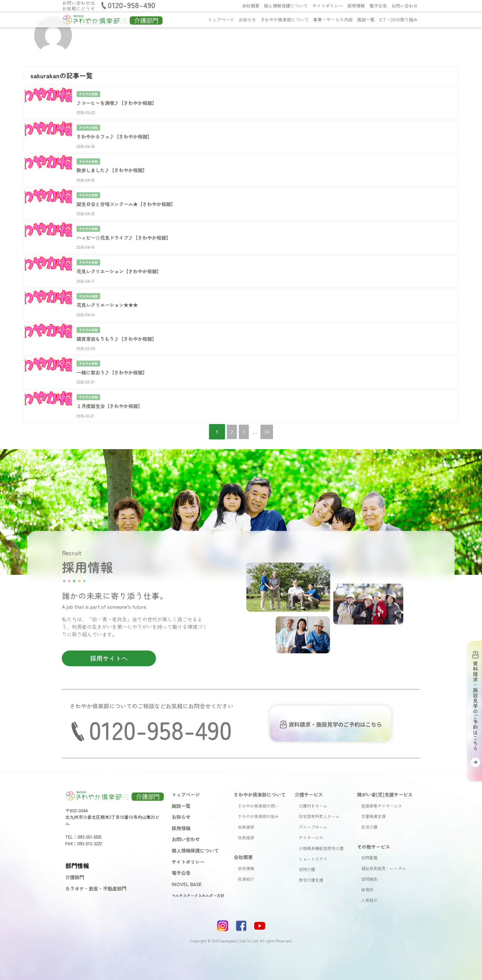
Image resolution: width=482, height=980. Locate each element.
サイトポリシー (328, 6)
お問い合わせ (404, 6)
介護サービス (309, 780)
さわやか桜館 (88, 93)
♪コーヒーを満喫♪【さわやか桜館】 (119, 102)
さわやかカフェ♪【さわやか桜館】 (116, 134)
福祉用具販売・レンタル (384, 854)
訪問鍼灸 (369, 865)
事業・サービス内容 (333, 19)
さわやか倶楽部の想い (258, 792)
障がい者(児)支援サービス (385, 780)
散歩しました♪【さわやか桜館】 (114, 166)
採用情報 (356, 6)
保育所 (367, 876)
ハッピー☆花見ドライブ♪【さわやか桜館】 (126, 231)
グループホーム (313, 813)
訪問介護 (307, 855)
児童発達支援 (373, 802)
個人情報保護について (286, 6)
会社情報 (246, 854)
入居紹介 (369, 886)
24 (273, 417)
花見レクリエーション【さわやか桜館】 (121, 264)
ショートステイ (313, 845)
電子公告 (378, 6)
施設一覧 (366, 19)
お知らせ (247, 19)
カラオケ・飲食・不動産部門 (96, 874)
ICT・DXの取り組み (398, 19)
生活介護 (369, 813)
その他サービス (374, 832)
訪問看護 (369, 844)
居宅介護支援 (311, 866)
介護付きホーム (313, 792)
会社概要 (251, 6)
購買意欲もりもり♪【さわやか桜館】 (119, 328)
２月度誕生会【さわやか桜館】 (111, 393)
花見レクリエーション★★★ (109, 296)
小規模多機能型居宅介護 (321, 834)
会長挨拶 (246, 813)
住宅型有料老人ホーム (319, 802)
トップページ (221, 19)
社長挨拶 (246, 823)
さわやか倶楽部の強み (258, 802)
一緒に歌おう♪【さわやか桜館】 (114, 360)
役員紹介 (246, 865)
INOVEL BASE (187, 870)
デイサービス (311, 823)
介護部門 (75, 863)
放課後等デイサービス (382, 792)
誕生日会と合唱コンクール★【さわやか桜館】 (129, 199)
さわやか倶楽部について (285, 19)
